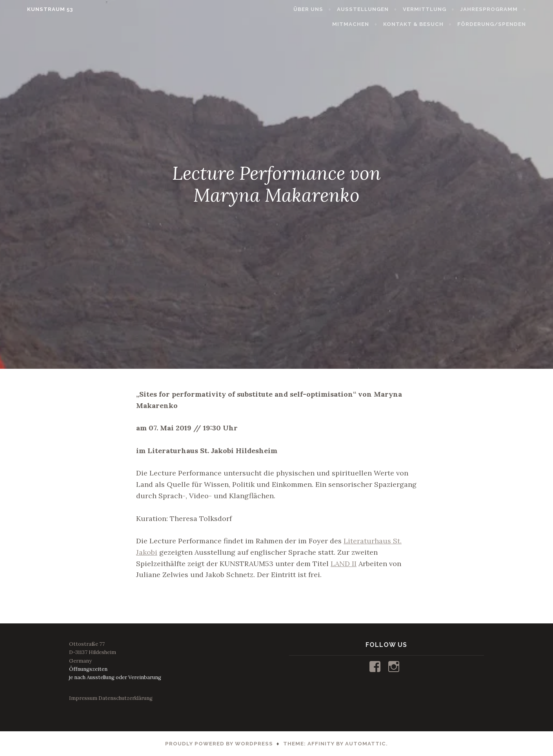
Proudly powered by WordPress (219, 744)
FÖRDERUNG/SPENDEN (508, 24)
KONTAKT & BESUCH (430, 24)
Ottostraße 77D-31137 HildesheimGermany (93, 652)
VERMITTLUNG (441, 9)
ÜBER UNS (325, 9)
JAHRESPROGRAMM (506, 9)
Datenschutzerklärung (126, 698)
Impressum (83, 698)
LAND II (344, 564)
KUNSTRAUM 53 (33, 9)
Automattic (366, 744)
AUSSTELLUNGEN (380, 9)
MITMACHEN (367, 24)
